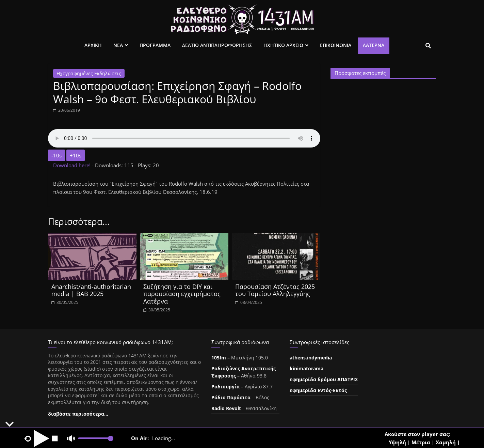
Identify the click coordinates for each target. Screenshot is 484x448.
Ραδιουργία (225, 387)
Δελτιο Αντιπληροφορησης (217, 45)
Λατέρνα (374, 45)
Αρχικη (93, 45)
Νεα (118, 45)
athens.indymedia (311, 358)
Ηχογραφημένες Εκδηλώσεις (89, 73)
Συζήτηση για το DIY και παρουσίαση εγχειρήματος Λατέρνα (182, 294)
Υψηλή (397, 442)
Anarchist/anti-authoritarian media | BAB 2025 (91, 290)
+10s (76, 155)
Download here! (72, 165)
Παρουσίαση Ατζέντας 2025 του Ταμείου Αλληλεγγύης (275, 290)
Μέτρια (421, 442)
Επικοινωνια (336, 45)
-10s (57, 155)
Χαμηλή (446, 442)
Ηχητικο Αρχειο (283, 45)
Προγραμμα (155, 45)
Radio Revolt (226, 408)
